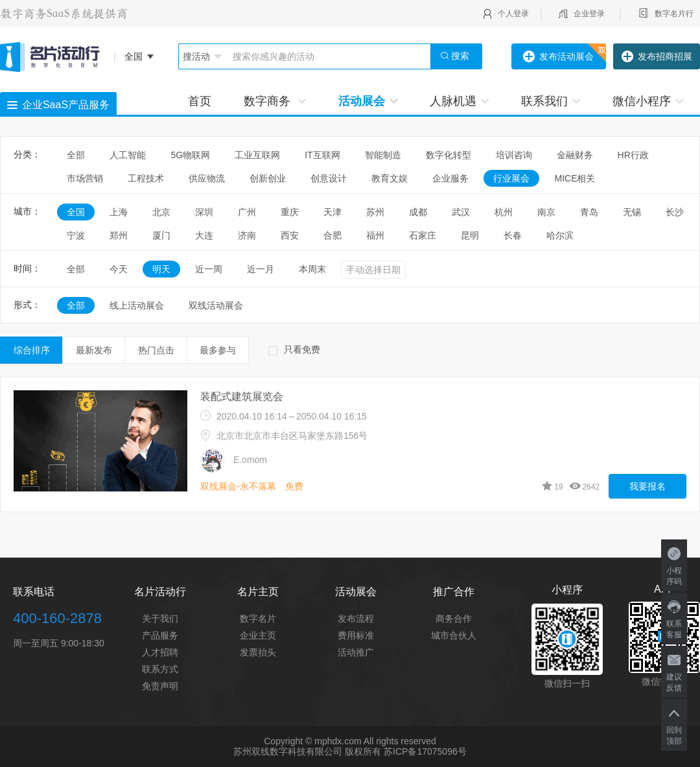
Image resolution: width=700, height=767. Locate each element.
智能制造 (383, 155)
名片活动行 (160, 592)
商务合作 (454, 619)
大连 (204, 235)
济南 (247, 235)
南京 (546, 212)
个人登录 (513, 14)
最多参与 (218, 350)
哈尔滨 (560, 235)
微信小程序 (648, 101)
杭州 (504, 212)
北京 (161, 212)
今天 (119, 269)
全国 (76, 212)
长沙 (675, 212)
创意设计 (329, 178)
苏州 (375, 212)
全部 (76, 155)
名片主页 (258, 592)
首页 (200, 101)
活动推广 (356, 652)
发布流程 (356, 619)
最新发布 (94, 350)
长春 (513, 235)
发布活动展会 (558, 57)
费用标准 (356, 635)
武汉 (461, 212)
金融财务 (575, 155)
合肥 (332, 235)
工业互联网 (257, 155)
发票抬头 (258, 652)
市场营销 (85, 178)
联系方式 (160, 669)
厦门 (161, 235)
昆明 (470, 235)
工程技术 (146, 178)
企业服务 (450, 178)
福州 (375, 235)
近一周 (209, 269)
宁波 (76, 235)
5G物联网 (190, 155)
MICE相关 (575, 178)
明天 (161, 269)
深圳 (204, 212)
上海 (119, 212)
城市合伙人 (454, 635)
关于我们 (160, 619)
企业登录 (589, 14)
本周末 (312, 269)
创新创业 (268, 178)
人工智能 (128, 155)
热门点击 (156, 350)
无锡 (632, 212)
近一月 (261, 269)
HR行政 (638, 155)
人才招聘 (160, 652)
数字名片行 (674, 14)
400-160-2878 (57, 618)
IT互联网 (322, 155)
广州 (247, 212)
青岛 (589, 212)
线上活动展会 (137, 305)
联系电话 (34, 592)
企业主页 (258, 635)
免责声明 (160, 686)
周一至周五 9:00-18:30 (59, 643)
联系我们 (551, 101)
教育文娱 (390, 178)
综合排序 (32, 350)
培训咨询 (514, 155)
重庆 (290, 212)
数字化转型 (449, 155)
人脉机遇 (459, 101)
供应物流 (207, 178)
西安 (290, 235)
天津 (332, 212)
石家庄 (423, 235)
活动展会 (368, 101)
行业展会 (511, 178)
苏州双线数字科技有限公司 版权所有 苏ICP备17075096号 (350, 751)
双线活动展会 (216, 305)
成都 (418, 212)
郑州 (119, 235)
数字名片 (258, 619)
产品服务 (160, 635)
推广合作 (454, 592)
